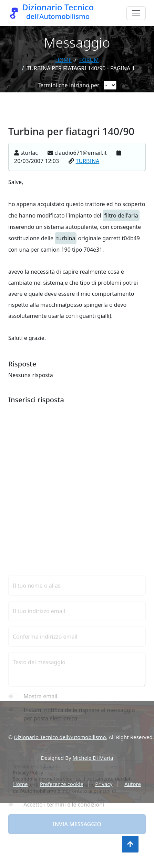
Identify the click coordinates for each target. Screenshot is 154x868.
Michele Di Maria (93, 758)
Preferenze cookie (62, 784)
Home (63, 60)
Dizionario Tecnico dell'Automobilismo (60, 737)
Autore (133, 784)
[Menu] (136, 13)
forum (89, 60)
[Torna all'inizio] (130, 844)
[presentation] (61, 810)
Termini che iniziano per (68, 85)
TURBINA (88, 164)
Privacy (104, 784)
